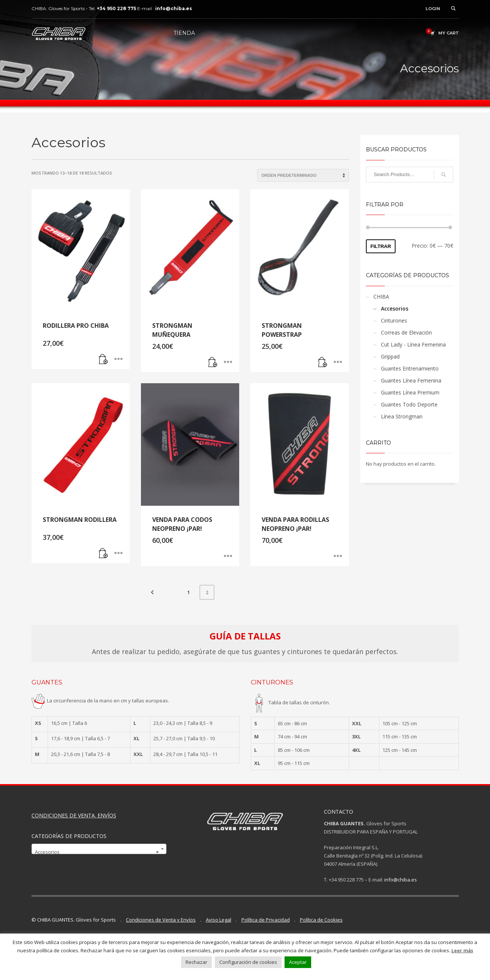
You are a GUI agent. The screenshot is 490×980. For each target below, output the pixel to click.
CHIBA (381, 297)
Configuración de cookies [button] (248, 962)
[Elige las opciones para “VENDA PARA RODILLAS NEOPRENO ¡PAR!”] (338, 557)
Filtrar (381, 246)
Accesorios (395, 308)
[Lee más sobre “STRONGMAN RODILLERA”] (103, 554)
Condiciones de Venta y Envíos (161, 920)
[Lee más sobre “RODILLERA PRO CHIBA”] (103, 360)
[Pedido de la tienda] (303, 175)
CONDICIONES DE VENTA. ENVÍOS (74, 815)
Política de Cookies (321, 920)
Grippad (390, 356)
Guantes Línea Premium (410, 392)
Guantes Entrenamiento (410, 368)
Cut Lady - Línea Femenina (413, 344)
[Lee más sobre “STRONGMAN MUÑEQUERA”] (213, 363)
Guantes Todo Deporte (409, 404)
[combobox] (99, 849)
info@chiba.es (401, 880)
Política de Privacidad (266, 920)
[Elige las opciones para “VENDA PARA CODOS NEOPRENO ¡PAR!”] (228, 557)
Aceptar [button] (298, 962)
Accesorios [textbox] (97, 852)
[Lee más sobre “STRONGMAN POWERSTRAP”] (323, 363)
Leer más (462, 950)
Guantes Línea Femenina (411, 380)
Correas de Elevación (406, 332)
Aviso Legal (219, 920)
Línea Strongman (402, 416)
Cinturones (394, 320)
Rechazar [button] (196, 962)
